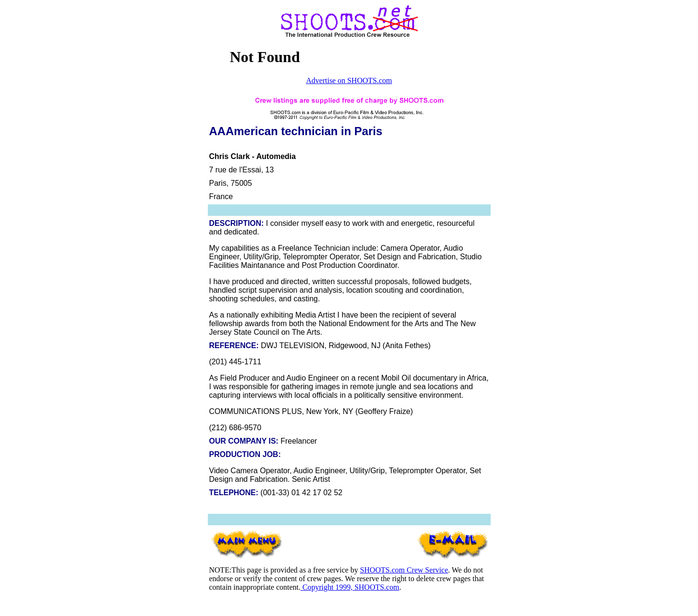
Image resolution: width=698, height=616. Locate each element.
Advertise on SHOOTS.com (349, 80)
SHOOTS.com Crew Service (404, 570)
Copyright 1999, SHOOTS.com (350, 587)
